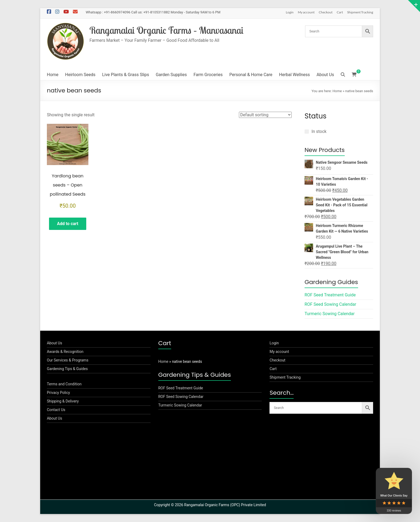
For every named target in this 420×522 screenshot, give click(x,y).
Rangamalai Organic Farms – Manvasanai (166, 30)
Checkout (326, 12)
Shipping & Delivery (63, 401)
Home (53, 75)
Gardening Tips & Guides (67, 369)
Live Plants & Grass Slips (125, 75)
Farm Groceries (208, 75)
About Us (325, 75)
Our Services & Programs (68, 360)
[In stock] (307, 132)
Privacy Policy (58, 393)
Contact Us (56, 410)
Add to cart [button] (68, 224)
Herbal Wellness (295, 75)
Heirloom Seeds (80, 75)
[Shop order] (265, 115)
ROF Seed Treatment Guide (330, 295)
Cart (340, 12)
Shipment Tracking (360, 12)
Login (290, 12)
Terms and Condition (64, 384)
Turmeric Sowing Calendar (330, 314)
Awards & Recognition (65, 352)
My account (306, 12)
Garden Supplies (171, 75)
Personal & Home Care (251, 75)
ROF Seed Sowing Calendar (330, 304)
